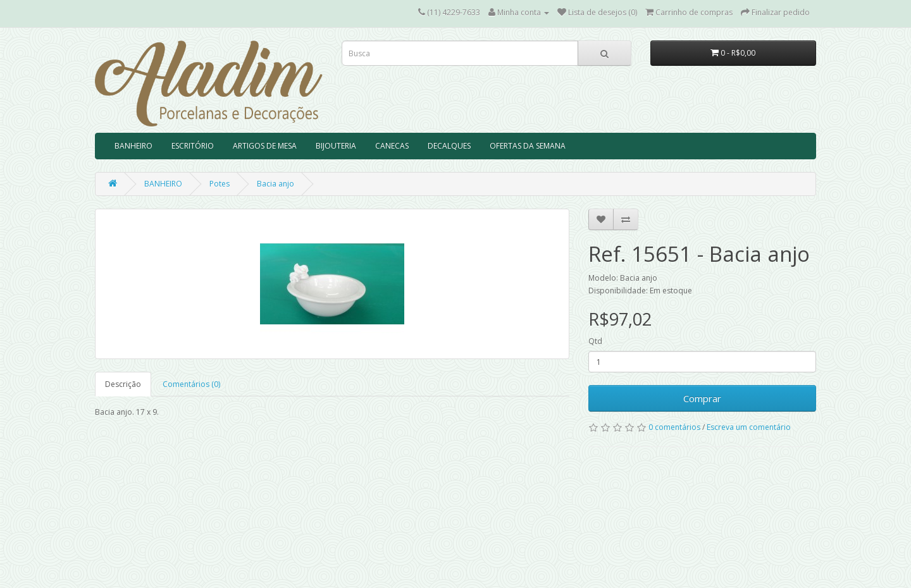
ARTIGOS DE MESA (265, 146)
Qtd (595, 341)
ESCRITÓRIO (193, 146)
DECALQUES (449, 146)
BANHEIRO (133, 146)
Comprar (702, 398)
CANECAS (392, 146)
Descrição (123, 384)
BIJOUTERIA (336, 146)
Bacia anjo (276, 184)
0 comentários (674, 427)
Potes (220, 184)
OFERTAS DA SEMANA (528, 146)
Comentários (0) (191, 384)
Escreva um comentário (749, 427)
